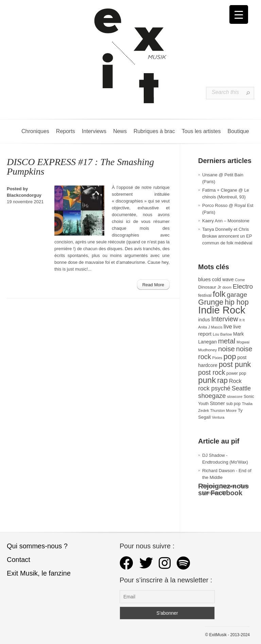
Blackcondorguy (24, 195)
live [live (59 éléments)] (228, 327)
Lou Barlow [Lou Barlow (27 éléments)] (222, 334)
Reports (66, 131)
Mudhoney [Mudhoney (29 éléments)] (207, 350)
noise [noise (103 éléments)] (227, 349)
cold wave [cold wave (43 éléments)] (223, 279)
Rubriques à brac (154, 131)
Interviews (94, 131)
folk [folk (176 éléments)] (219, 294)
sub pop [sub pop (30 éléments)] (233, 404)
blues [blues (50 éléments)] (204, 279)
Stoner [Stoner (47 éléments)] (217, 403)
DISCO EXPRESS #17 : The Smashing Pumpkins (80, 167)
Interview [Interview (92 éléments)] (224, 319)
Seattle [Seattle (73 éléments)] (241, 388)
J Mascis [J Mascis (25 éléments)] (215, 327)
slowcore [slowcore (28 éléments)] (235, 397)
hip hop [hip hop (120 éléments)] (237, 302)
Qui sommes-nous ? (37, 546)
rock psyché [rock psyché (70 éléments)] (214, 388)
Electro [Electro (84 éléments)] (243, 286)
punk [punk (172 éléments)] (207, 380)
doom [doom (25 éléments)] (227, 287)
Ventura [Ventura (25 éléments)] (218, 417)
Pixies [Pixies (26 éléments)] (217, 358)
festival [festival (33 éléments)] (205, 295)
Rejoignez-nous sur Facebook (223, 489)
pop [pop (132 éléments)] (230, 357)
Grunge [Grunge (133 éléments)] (211, 302)
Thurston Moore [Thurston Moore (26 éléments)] (224, 410)
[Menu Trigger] (239, 14)
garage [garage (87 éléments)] (237, 295)
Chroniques (35, 131)
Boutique (238, 131)
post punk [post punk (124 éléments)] (235, 364)
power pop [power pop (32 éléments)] (236, 373)
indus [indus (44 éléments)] (204, 320)
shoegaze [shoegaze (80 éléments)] (212, 396)
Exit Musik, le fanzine (39, 573)
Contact (19, 560)
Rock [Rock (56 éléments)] (235, 381)
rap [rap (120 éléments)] (222, 381)
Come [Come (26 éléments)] (240, 280)
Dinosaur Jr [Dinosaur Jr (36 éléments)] (210, 287)
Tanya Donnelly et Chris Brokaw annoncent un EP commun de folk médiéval (227, 236)
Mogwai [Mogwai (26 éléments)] (243, 342)
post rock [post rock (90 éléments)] (212, 372)
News (120, 131)
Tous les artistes (201, 131)
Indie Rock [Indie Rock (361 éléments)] (222, 310)
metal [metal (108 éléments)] (227, 341)
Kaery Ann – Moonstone (226, 221)
